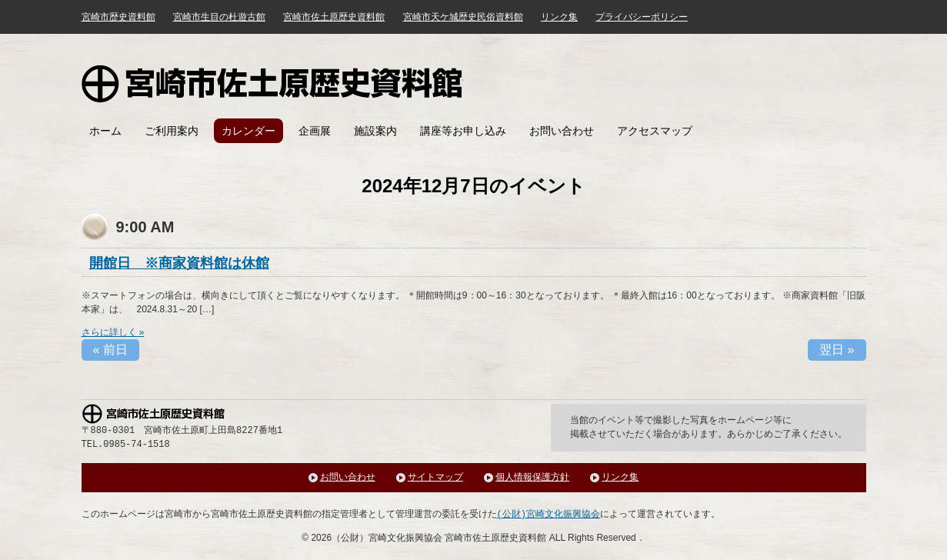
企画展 (315, 131)
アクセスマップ (655, 131)
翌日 (837, 350)
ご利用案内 (172, 131)
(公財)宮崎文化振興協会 (549, 514)
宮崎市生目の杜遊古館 (219, 17)
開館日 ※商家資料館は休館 (179, 263)
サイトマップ (435, 477)
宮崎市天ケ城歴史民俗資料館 (463, 17)
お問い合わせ (562, 131)
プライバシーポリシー (642, 17)
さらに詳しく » (113, 332)
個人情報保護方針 (532, 477)
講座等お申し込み (463, 131)
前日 (110, 350)
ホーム (105, 131)
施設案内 (375, 131)
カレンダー (248, 131)
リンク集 (559, 17)
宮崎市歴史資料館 (118, 17)
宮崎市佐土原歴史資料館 (272, 84)
